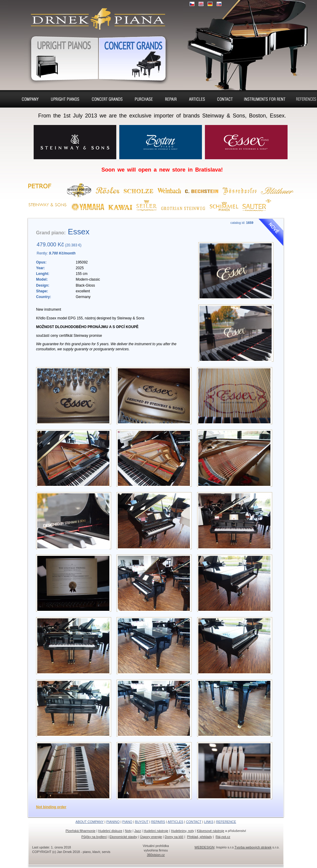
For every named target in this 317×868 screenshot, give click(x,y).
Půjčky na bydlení (94, 837)
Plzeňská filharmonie (81, 831)
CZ (192, 4)
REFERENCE (226, 822)
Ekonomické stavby (123, 837)
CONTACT (194, 822)
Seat (197, 99)
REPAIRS (158, 822)
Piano (107, 99)
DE (210, 4)
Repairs (171, 99)
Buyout (144, 99)
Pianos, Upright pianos (61, 57)
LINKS (209, 822)
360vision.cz (156, 855)
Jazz (138, 831)
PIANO (127, 822)
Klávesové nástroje (210, 831)
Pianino (65, 99)
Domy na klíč (174, 837)
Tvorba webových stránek (253, 847)
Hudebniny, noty (183, 831)
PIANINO (113, 822)
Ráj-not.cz (223, 837)
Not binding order (51, 807)
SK (219, 4)
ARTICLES (176, 822)
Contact (225, 99)
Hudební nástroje (156, 831)
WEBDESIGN (204, 847)
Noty (128, 831)
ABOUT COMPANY (90, 822)
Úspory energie (151, 837)
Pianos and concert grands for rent (264, 100)
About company (30, 100)
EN (201, 4)
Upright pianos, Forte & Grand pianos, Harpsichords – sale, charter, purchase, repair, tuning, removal (96, 15)
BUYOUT (142, 822)
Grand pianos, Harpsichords (134, 57)
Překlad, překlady (199, 837)
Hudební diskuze (110, 831)
